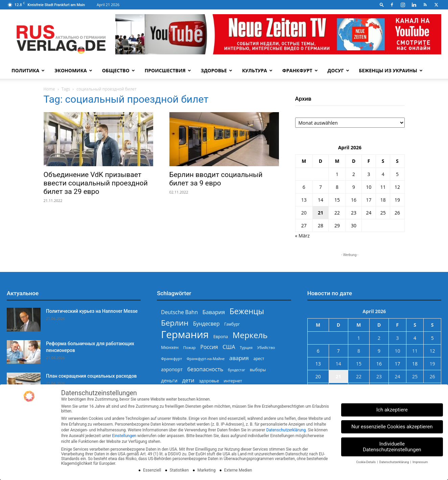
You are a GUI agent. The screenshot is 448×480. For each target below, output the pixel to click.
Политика (28, 70)
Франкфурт (300, 70)
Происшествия (168, 70)
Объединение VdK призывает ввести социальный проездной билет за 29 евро (96, 183)
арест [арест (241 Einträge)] (259, 358)
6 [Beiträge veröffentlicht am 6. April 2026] (304, 187)
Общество (119, 70)
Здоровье (217, 70)
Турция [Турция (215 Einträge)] (246, 347)
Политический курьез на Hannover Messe (92, 311)
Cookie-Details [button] (366, 462)
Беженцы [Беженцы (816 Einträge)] (247, 311)
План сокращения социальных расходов (91, 376)
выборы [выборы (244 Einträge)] (258, 370)
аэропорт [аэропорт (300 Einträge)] (172, 369)
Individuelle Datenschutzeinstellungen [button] (392, 447)
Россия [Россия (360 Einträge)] (209, 347)
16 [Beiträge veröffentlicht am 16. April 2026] (354, 200)
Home (49, 89)
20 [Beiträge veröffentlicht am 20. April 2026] (304, 213)
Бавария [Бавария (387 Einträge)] (214, 312)
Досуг (338, 70)
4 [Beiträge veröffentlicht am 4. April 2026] (383, 174)
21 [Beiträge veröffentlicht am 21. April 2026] (321, 213)
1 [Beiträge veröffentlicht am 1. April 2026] (337, 174)
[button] (382, 5)
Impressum (420, 462)
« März (302, 236)
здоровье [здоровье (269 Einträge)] (209, 381)
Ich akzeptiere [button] (392, 410)
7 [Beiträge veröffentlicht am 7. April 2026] (321, 187)
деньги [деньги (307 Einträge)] (169, 381)
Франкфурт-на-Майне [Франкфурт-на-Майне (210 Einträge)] (206, 359)
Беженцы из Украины (391, 70)
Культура (257, 70)
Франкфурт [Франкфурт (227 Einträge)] (171, 359)
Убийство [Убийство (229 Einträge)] (266, 347)
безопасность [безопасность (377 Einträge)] (205, 369)
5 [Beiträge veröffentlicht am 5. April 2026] (397, 174)
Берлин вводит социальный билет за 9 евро (216, 179)
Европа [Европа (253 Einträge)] (221, 337)
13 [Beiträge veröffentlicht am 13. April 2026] (304, 200)
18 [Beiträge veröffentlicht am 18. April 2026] (383, 200)
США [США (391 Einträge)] (229, 347)
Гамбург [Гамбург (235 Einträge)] (232, 324)
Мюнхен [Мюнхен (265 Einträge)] (170, 347)
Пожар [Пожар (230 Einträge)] (190, 347)
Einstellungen (124, 436)
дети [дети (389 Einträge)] (188, 381)
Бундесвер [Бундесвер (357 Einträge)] (206, 324)
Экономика (73, 70)
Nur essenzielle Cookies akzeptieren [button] (392, 427)
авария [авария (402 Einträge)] (239, 358)
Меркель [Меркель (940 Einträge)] (250, 335)
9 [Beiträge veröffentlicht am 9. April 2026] (354, 187)
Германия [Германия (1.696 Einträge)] (185, 335)
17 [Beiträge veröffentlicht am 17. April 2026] (369, 200)
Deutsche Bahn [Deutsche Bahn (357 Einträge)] (179, 312)
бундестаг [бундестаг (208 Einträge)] (237, 370)
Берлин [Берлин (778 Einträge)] (175, 323)
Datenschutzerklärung (286, 430)
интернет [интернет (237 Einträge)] (233, 381)
